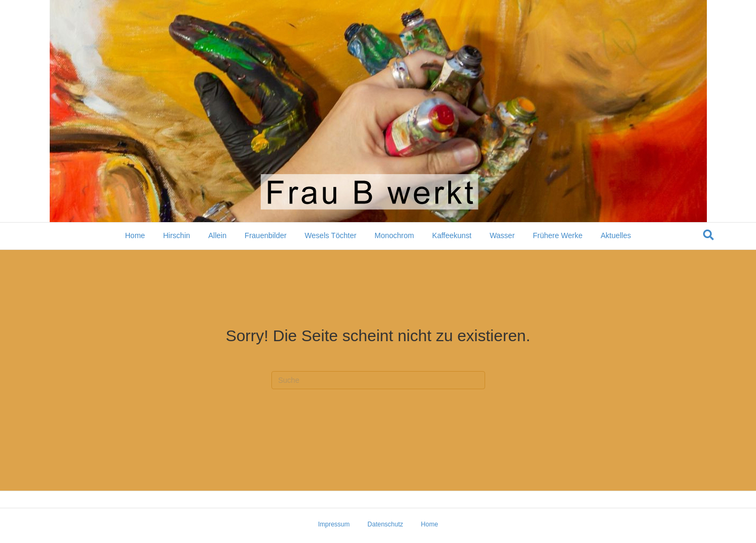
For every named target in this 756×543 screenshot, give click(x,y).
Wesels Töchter (330, 235)
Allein (217, 235)
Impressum (334, 524)
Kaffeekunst (452, 235)
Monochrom (394, 235)
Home (135, 235)
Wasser (502, 235)
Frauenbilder (266, 235)
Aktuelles (616, 235)
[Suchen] (708, 235)
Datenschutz (385, 524)
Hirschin (177, 235)
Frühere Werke (558, 235)
